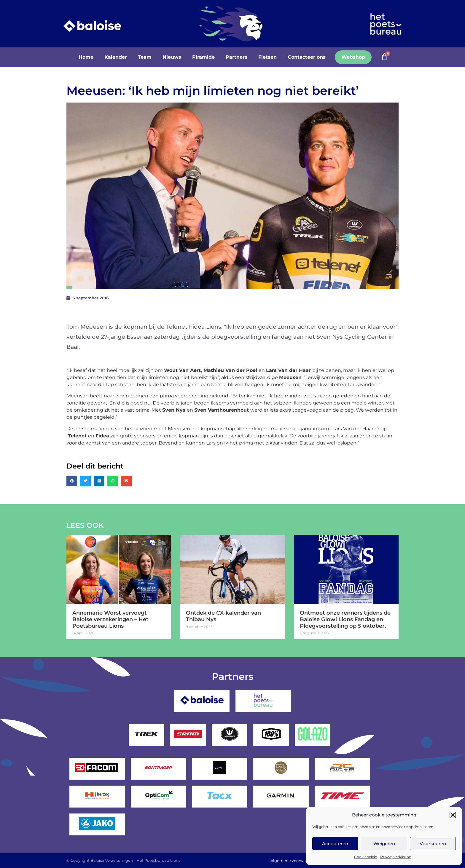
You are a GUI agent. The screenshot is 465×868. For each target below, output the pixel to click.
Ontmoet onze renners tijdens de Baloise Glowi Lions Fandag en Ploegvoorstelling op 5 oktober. (345, 619)
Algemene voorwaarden (293, 861)
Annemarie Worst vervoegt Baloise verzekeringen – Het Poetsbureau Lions (110, 619)
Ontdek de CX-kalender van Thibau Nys (223, 616)
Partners (237, 57)
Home (86, 57)
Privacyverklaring (396, 857)
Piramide (203, 57)
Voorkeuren (433, 844)
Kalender (116, 57)
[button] (453, 815)
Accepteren (335, 844)
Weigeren (384, 844)
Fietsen (267, 57)
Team (145, 57)
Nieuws (172, 57)
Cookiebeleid (366, 857)
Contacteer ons (307, 57)
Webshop (353, 57)
